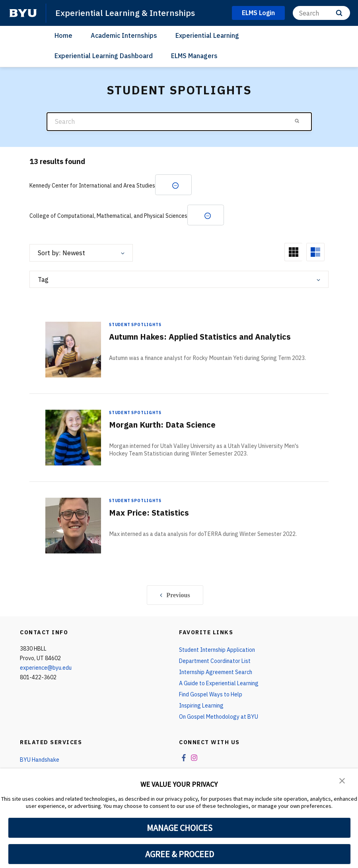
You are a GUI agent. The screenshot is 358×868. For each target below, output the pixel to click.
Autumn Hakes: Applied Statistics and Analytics (200, 337)
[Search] (321, 13)
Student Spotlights (135, 325)
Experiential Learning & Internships (125, 13)
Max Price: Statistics (149, 513)
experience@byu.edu (46, 668)
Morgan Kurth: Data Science (162, 425)
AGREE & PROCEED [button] (180, 854)
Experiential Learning (207, 35)
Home (63, 35)
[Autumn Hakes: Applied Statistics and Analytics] (73, 349)
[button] (342, 780)
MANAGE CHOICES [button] (180, 828)
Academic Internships (124, 35)
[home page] (23, 13)
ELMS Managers (194, 56)
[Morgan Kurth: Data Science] (73, 437)
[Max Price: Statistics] (73, 525)
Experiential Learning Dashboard (104, 56)
